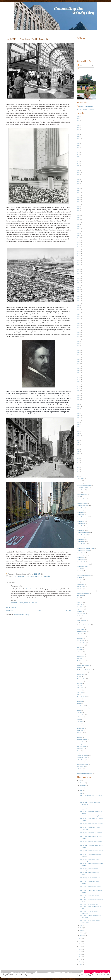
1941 (78, 307)
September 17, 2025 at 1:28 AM (24, 603)
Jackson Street (80, 634)
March (82, 930)
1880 (78, 168)
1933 (78, 289)
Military (79, 676)
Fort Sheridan (80, 600)
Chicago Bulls (80, 512)
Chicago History (81, 530)
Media (78, 663)
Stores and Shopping (82, 739)
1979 (78, 393)
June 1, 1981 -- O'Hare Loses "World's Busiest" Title (28, 39)
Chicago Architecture (82, 505)
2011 (78, 458)
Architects (79, 481)
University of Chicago (82, 755)
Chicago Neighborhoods (83, 532)
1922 (78, 265)
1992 (78, 420)
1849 (78, 118)
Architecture (80, 483)
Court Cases (80, 580)
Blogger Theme (81, 975)
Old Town (79, 690)
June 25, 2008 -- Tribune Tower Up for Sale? (91, 816)
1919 (78, 258)
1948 (78, 323)
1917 (78, 253)
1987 (78, 411)
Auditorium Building (82, 494)
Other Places (80, 692)
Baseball (79, 496)
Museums (79, 683)
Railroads (79, 712)
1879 (78, 166)
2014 (78, 465)
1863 (78, 139)
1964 (78, 359)
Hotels (78, 618)
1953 (78, 334)
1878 (78, 163)
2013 (78, 463)
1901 (78, 217)
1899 (78, 213)
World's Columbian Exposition (85, 773)
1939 (78, 303)
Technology (80, 744)
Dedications (80, 589)
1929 (78, 280)
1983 (78, 402)
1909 (78, 235)
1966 (78, 364)
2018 (78, 474)
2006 (78, 447)
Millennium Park (81, 679)
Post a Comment (11, 608)
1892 (78, 197)
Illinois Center (80, 627)
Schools (79, 724)
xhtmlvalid (106, 975)
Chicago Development (82, 517)
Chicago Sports (81, 557)
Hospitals (79, 616)
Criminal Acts (80, 584)
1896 (78, 206)
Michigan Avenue (81, 672)
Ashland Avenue (81, 490)
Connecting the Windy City (20, 975)
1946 (78, 319)
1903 (78, 222)
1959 (78, 348)
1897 (78, 208)
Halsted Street (80, 607)
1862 (78, 136)
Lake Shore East (81, 645)
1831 (78, 116)
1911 (78, 240)
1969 (78, 370)
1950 (78, 328)
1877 (78, 161)
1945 (78, 316)
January (82, 935)
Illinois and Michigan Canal (84, 625)
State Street (80, 733)
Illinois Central (80, 629)
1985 (78, 406)
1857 (78, 125)
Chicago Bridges (81, 510)
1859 (78, 130)
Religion (79, 719)
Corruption (79, 577)
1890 (78, 193)
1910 (78, 238)
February (82, 933)
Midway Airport (81, 674)
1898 (78, 211)
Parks (78, 694)
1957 (78, 343)
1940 (78, 305)
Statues (79, 735)
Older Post (68, 611)
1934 (78, 292)
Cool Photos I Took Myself (84, 575)
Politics (79, 699)
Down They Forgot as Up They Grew (86, 591)
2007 (78, 449)
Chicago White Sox (82, 566)
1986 (78, 409)
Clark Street (80, 571)
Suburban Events (81, 742)
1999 (78, 431)
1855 (78, 123)
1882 (78, 172)
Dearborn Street (81, 586)
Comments (82, 69)
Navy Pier (79, 685)
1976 (78, 386)
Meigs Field (80, 667)
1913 (78, 244)
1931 (78, 285)
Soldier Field (80, 730)
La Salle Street (80, 636)
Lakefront (79, 649)
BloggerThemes (92, 975)
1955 (78, 339)
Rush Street (80, 721)
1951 (78, 330)
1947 (78, 321)
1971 (78, 375)
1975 (78, 384)
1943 (78, 312)
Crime (78, 582)
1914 (78, 247)
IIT (77, 622)
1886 (78, 181)
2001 (78, 436)
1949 (78, 325)
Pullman (79, 710)
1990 (78, 415)
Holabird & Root (81, 613)
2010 (78, 456)
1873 (78, 154)
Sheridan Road (80, 728)
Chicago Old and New (86, 106)
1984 (78, 404)
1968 (78, 368)
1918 (78, 256)
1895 (78, 204)
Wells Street (80, 769)
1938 (78, 301)
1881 (78, 170)
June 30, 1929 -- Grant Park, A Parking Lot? (91, 795)
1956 (78, 341)
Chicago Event (24, 576)
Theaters (79, 751)
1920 (78, 260)
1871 (78, 150)
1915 (78, 249)
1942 (78, 310)
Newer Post (9, 611)
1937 (78, 298)
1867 (78, 148)
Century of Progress (82, 503)
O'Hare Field (34, 576)
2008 (78, 451)
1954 (78, 337)
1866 (78, 145)
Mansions (79, 658)
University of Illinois (82, 757)
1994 (78, 424)
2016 (78, 469)
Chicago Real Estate (82, 544)
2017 (78, 472)
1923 (78, 267)
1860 (78, 132)
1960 (78, 350)
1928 (78, 278)
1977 (78, 388)
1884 (78, 177)
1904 (78, 224)
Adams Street (80, 478)
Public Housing (81, 706)
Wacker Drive (80, 762)
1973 (78, 379)
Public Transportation (82, 708)
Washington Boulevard (83, 764)
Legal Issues (80, 652)
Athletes (79, 492)
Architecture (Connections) (84, 485)
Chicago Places (81, 539)
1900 (78, 215)
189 (78, 190)
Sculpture (79, 726)
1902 (78, 220)
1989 (78, 413)
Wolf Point (79, 771)
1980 (78, 395)
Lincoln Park (80, 654)
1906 (78, 229)
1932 (78, 287)
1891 (78, 195)
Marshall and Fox (81, 661)
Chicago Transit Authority (83, 564)
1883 (78, 175)
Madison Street (81, 656)
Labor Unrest (80, 638)
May (81, 925)
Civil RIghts (80, 568)
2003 (78, 440)
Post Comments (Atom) (21, 615)
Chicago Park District (82, 535)
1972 (78, 377)
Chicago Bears (80, 508)
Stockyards (79, 737)
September (83, 785)
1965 (78, 361)
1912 (78, 242)
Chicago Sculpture (81, 555)
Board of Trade (81, 501)
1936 (78, 296)
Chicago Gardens (81, 528)
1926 (78, 274)
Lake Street (80, 647)
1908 (78, 233)
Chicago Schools (81, 553)
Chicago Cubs (80, 514)
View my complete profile (85, 110)
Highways (79, 611)
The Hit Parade (81, 748)
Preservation (80, 701)
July (81, 791)
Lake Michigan (81, 640)
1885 (78, 179)
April (81, 928)
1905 (78, 226)
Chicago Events (81, 523)
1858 (78, 127)
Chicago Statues (81, 559)
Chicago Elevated (81, 519)
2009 (78, 454)
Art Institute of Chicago (83, 487)
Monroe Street (80, 681)
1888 (78, 186)
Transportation (45, 576)
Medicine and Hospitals (83, 665)
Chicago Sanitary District (83, 550)
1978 (78, 391)
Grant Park (79, 602)
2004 (78, 442)
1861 (78, 134)
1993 (78, 422)
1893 (78, 199)
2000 (78, 433)
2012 (78, 460)
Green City (79, 604)
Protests (79, 703)
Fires (78, 598)
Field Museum (80, 595)
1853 (78, 121)
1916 (78, 251)
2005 (78, 445)
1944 (78, 314)
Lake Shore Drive (81, 643)
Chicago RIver (80, 546)
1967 (78, 366)
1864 (78, 141)
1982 (78, 400)
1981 (16, 576)
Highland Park (80, 609)
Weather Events (81, 766)
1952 (78, 332)
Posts (80, 65)
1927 (78, 276)
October (82, 783)
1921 (78, 262)
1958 (78, 346)
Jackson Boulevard (81, 631)
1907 (78, 231)
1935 (78, 294)
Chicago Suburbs (81, 562)
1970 (78, 373)
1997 (78, 427)
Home (39, 611)
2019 (78, 476)
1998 (78, 429)
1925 (78, 271)
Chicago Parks (80, 537)
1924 (78, 269)
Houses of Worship (82, 620)
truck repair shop (29, 589)
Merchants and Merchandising (84, 670)
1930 (78, 283)
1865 (78, 143)
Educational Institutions (83, 593)
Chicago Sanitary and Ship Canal (85, 548)
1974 (78, 382)
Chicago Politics (81, 541)
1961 (78, 352)
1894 (78, 202)
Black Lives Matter (82, 499)
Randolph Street (81, 715)
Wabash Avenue (81, 760)
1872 (78, 152)
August (82, 788)
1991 (78, 418)
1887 (78, 184)
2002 (78, 438)
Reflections (80, 717)
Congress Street (81, 573)
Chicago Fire (80, 526)
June (81, 793)
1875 (78, 157)
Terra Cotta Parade (81, 746)
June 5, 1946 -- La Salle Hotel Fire (89, 904)
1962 (78, 355)
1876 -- (79, 159)
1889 (78, 188)
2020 (80, 781)
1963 (78, 357)
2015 (78, 467)
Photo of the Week (81, 697)
